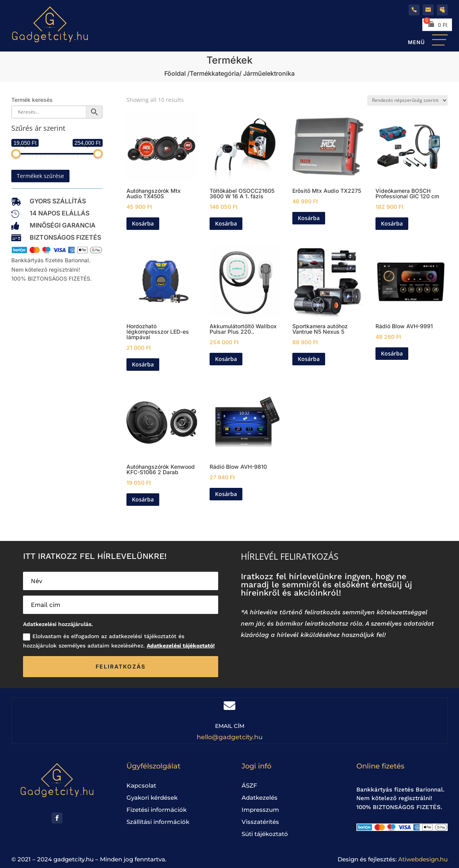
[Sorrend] (407, 100)
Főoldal (175, 73)
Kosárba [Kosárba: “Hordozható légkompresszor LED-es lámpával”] (143, 364)
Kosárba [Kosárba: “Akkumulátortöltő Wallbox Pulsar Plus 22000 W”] (226, 359)
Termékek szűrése (40, 176)
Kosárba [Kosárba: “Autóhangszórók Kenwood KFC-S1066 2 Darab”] (143, 499)
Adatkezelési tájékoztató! (181, 646)
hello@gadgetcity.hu (230, 737)
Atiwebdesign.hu (423, 859)
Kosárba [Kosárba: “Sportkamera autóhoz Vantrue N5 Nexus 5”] (309, 359)
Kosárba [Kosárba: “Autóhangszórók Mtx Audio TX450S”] (143, 223)
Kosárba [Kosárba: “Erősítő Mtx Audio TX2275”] (309, 218)
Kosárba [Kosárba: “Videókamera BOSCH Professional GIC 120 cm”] (392, 223)
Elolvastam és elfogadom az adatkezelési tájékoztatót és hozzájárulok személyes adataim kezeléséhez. (119, 641)
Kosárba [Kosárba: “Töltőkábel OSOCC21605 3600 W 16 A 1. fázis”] (226, 223)
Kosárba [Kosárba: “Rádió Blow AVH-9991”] (392, 353)
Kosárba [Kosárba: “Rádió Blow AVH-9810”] (226, 494)
